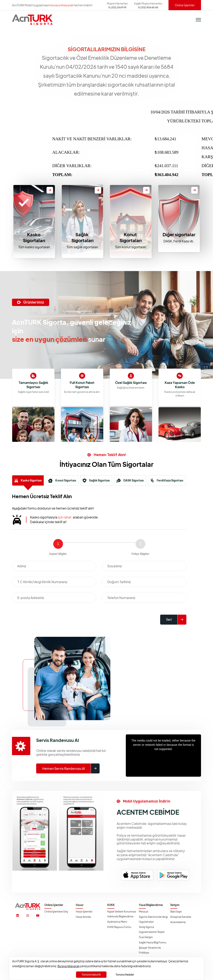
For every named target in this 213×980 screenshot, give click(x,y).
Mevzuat (144, 912)
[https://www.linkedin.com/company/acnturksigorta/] (17, 916)
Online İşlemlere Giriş (56, 912)
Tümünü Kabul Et (91, 975)
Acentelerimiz (178, 922)
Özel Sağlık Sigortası (178, 383)
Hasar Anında (83, 917)
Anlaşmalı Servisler (181, 917)
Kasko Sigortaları (34, 237)
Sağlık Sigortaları (82, 237)
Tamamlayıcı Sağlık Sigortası (81, 385)
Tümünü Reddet (125, 975)
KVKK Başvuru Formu (119, 927)
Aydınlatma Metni (117, 922)
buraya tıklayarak (62, 5)
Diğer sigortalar (179, 234)
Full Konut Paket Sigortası (129, 385)
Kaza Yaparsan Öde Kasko (32, 385)
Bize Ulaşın (176, 912)
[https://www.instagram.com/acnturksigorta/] (28, 916)
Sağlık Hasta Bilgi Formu (153, 942)
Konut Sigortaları (131, 237)
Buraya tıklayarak (68, 966)
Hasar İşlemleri (84, 912)
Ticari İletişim (146, 937)
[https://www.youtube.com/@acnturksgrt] (38, 916)
